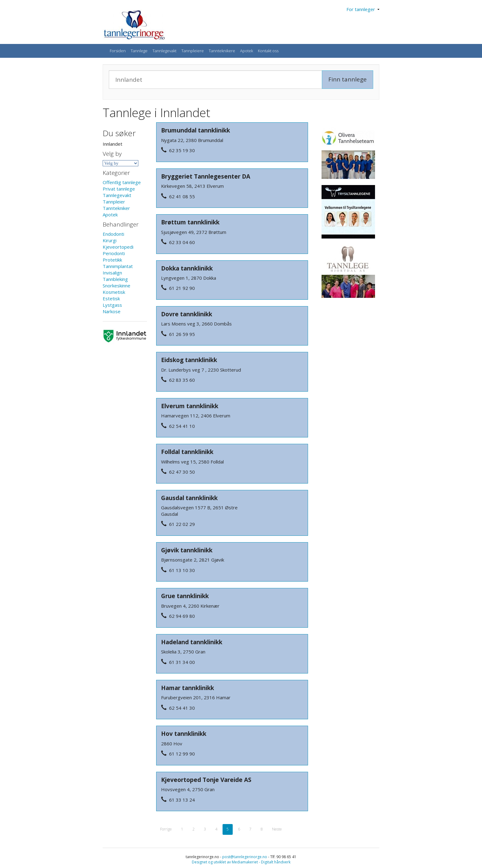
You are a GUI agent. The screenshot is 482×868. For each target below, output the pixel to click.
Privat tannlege (119, 189)
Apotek (247, 51)
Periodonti (114, 253)
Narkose (112, 311)
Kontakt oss (268, 51)
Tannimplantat (118, 266)
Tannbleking (115, 279)
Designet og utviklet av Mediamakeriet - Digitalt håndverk (241, 862)
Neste (277, 829)
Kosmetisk (114, 292)
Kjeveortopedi (118, 247)
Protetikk (112, 260)
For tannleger (363, 9)
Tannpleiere (193, 51)
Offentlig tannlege (122, 182)
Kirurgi (110, 240)
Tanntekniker (116, 208)
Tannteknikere (222, 51)
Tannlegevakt (164, 51)
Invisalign (112, 273)
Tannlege (139, 51)
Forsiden (118, 51)
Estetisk (111, 298)
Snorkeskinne (117, 286)
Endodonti (113, 234)
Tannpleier (114, 202)
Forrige (166, 829)
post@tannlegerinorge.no (245, 857)
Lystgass (112, 305)
